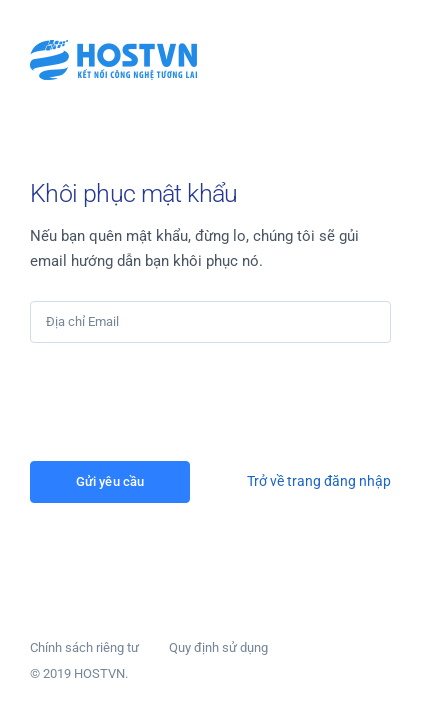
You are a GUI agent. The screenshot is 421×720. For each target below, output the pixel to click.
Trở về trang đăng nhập (319, 481)
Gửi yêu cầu (110, 481)
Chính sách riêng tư (84, 647)
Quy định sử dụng (218, 647)
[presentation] (182, 402)
